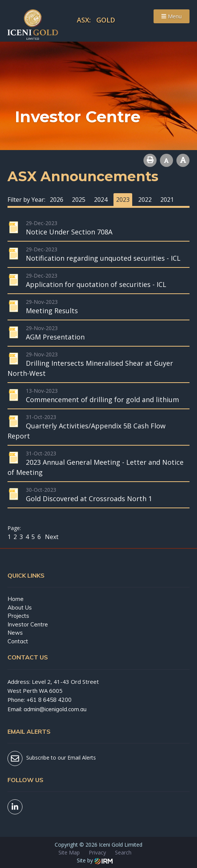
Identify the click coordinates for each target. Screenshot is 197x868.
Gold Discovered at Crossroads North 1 (89, 499)
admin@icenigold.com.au (55, 709)
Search (123, 852)
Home (16, 599)
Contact (18, 641)
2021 (167, 200)
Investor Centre (28, 624)
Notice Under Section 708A (69, 232)
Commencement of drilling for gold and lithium (102, 399)
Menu (172, 16)
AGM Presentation (55, 337)
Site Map (69, 852)
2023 (123, 200)
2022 (145, 200)
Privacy (97, 852)
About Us (20, 607)
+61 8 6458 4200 (49, 700)
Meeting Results (52, 311)
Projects (18, 616)
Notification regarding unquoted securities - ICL (103, 258)
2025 (79, 200)
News (15, 633)
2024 (101, 200)
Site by (95, 860)
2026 (57, 200)
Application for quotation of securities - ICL (96, 284)
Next (51, 537)
